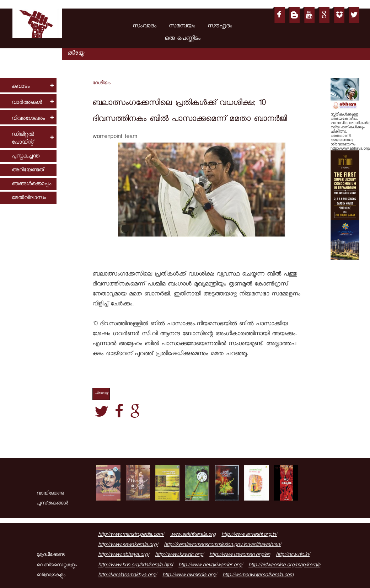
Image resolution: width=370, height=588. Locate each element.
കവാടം (21, 87)
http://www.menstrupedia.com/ (131, 535)
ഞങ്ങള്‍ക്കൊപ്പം (31, 184)
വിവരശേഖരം (28, 119)
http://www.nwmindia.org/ (189, 576)
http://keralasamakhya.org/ (127, 576)
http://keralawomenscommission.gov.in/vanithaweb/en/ (222, 545)
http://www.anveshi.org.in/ (249, 535)
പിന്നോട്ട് (101, 394)
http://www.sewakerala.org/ (128, 545)
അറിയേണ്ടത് (28, 170)
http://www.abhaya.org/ (124, 555)
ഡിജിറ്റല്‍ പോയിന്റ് (23, 139)
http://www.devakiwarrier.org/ (210, 566)
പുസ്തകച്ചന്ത (26, 157)
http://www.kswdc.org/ (179, 555)
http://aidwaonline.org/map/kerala (284, 566)
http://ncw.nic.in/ (293, 555)
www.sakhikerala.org (193, 535)
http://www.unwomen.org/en (240, 555)
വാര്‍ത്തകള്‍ (27, 103)
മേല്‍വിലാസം (29, 198)
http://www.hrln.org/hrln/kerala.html (135, 566)
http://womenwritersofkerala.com (258, 576)
